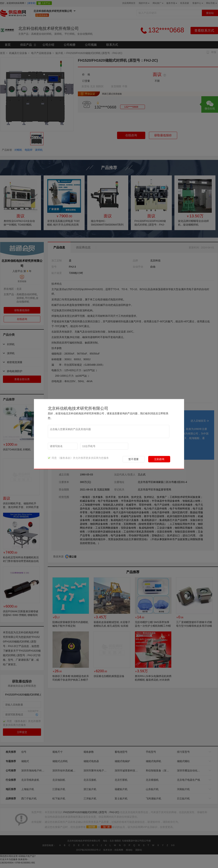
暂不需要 (134, 459)
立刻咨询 (159, 459)
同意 (52, 458)
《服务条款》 (65, 458)
